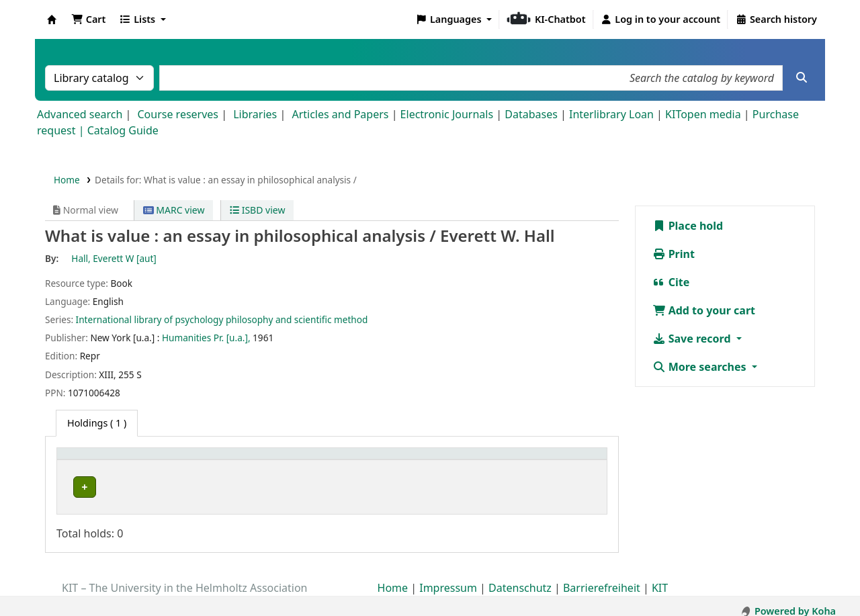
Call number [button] (471, 460)
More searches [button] (701, 367)
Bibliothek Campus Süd (121, 487)
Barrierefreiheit (602, 578)
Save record (693, 339)
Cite (671, 282)
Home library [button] (94, 460)
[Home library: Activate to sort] (134, 460)
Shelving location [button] (348, 460)
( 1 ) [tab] (97, 423)
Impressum (448, 578)
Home (67, 180)
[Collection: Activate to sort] (256, 460)
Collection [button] (241, 460)
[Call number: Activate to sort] (487, 460)
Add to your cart (704, 310)
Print (674, 254)
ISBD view (257, 210)
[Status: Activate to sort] (572, 460)
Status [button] (560, 460)
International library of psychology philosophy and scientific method (222, 319)
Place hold (688, 226)
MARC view (174, 210)
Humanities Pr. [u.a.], (206, 338)
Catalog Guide (123, 130)
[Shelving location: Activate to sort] (369, 460)
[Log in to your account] (661, 19)
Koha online (52, 19)
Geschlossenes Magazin (357, 487)
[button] (88, 19)
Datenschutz (520, 578)
